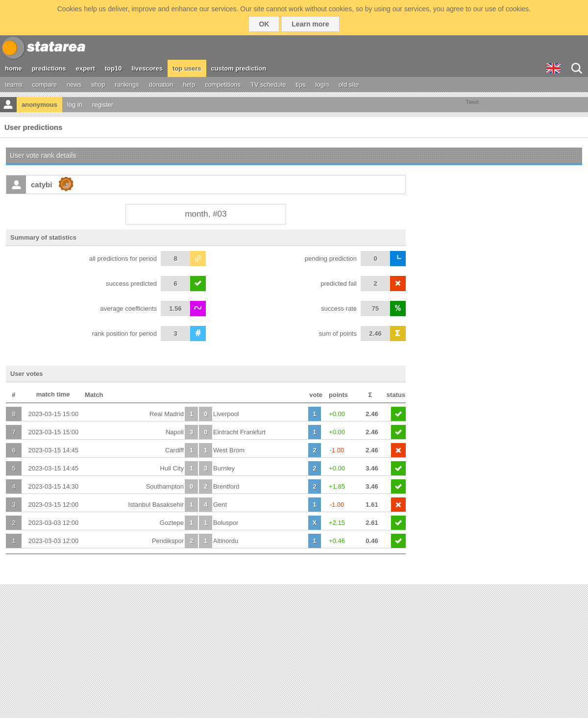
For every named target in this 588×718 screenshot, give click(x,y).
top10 (113, 68)
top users (187, 68)
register (103, 105)
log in (75, 105)
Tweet (473, 102)
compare (44, 85)
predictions (49, 68)
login (322, 85)
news (74, 85)
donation (161, 85)
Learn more (310, 24)
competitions (223, 85)
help (189, 85)
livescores (147, 68)
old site (349, 85)
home (13, 68)
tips (300, 85)
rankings (127, 85)
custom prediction (239, 68)
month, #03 (206, 214)
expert (86, 68)
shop (98, 85)
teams (13, 85)
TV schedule (268, 85)
